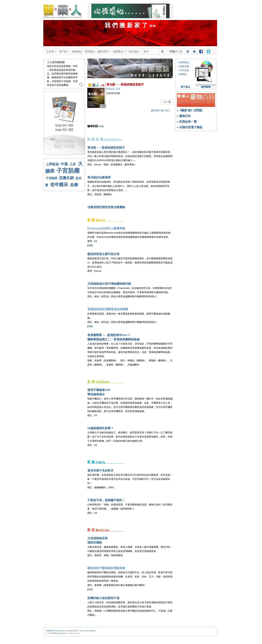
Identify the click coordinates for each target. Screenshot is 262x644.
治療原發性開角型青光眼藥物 (106, 207)
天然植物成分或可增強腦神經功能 (109, 284)
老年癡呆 (59, 185)
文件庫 (51, 51)
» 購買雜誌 (183, 62)
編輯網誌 (77, 51)
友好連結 (134, 51)
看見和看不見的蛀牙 (100, 471)
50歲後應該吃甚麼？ (100, 428)
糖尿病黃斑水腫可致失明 (103, 254)
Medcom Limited (59, 633)
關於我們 (104, 51)
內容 (101, 126)
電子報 (64, 51)
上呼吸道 (52, 164)
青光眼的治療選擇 (99, 177)
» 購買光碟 (183, 66)
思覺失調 (66, 178)
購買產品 (120, 51)
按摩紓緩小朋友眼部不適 (103, 598)
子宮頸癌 (51, 178)
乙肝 (73, 164)
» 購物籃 (182, 74)
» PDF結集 (183, 70)
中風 (64, 164)
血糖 (74, 185)
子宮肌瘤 (68, 171)
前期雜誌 (90, 51)
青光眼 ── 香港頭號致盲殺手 (106, 148)
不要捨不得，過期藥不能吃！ (106, 500)
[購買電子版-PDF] (160, 111)
